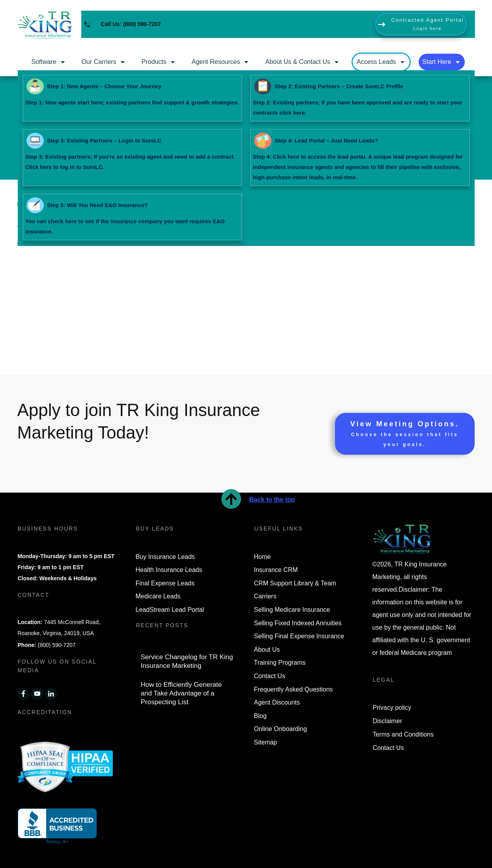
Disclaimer (388, 721)
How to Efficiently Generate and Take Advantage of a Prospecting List (181, 693)
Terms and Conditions (403, 734)
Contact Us (388, 748)
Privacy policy (392, 708)
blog (355, 229)
